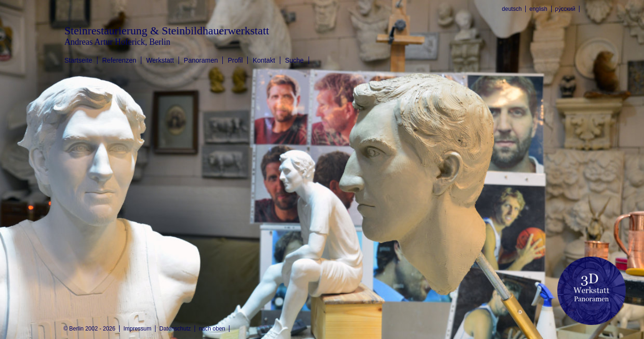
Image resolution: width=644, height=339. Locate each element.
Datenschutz (175, 329)
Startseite (78, 60)
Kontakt (264, 60)
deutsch (512, 9)
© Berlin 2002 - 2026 (90, 329)
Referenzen (119, 60)
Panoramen (201, 60)
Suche (294, 60)
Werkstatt (160, 60)
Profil (235, 60)
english (538, 9)
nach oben (212, 329)
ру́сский (565, 9)
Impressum (137, 329)
